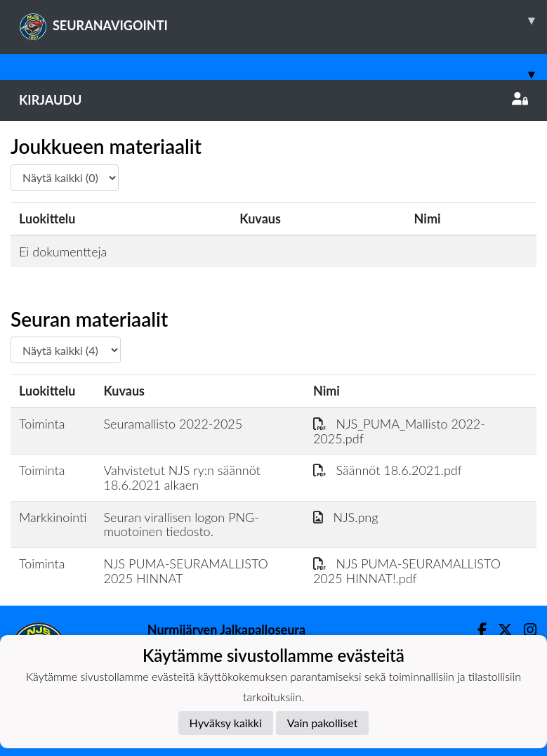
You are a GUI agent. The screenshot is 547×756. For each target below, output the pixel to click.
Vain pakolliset (323, 723)
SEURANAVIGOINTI (283, 20)
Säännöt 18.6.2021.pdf (388, 470)
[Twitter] (500, 630)
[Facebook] (476, 630)
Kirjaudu (273, 100)
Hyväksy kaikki (226, 723)
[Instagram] (525, 630)
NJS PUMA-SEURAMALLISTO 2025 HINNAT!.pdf (407, 571)
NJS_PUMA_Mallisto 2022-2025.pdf (399, 431)
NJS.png (346, 517)
